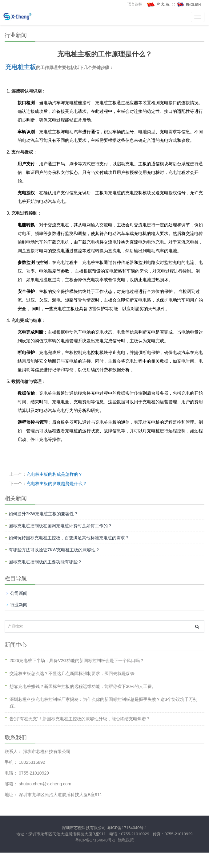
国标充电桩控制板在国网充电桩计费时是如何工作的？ (60, 526)
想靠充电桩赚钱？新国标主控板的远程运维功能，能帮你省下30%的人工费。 (83, 686)
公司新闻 (19, 593)
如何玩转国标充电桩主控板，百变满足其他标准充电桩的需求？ (69, 538)
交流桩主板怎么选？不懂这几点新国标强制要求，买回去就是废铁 (72, 673)
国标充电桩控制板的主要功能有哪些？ (45, 562)
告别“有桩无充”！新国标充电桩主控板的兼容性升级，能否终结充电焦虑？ (80, 719)
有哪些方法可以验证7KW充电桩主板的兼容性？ (54, 550)
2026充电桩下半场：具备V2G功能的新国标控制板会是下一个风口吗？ (77, 660)
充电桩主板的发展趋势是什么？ (57, 483)
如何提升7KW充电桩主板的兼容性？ (43, 514)
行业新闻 (19, 605)
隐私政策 (126, 840)
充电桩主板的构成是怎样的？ (54, 474)
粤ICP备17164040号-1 (127, 828)
